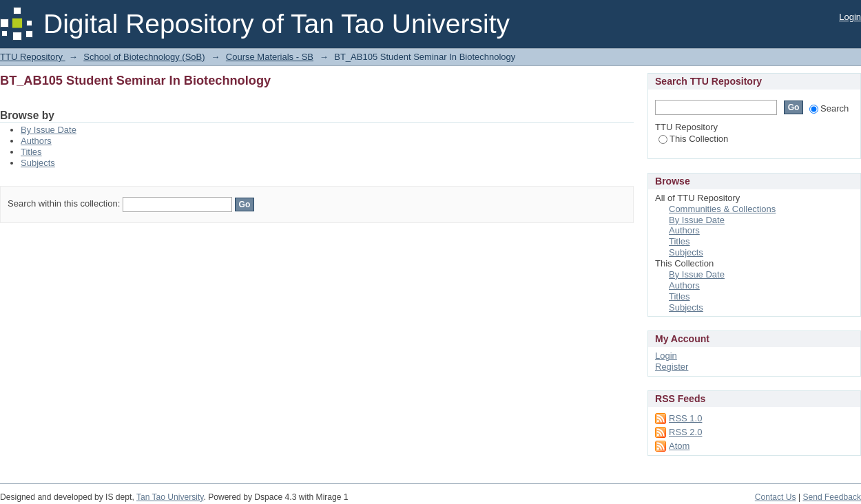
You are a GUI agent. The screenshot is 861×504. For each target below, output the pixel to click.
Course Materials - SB (270, 57)
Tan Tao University (170, 497)
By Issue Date (49, 130)
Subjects (38, 163)
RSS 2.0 (685, 432)
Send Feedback (832, 497)
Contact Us (776, 497)
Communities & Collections (722, 209)
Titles (31, 152)
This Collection (693, 139)
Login (850, 17)
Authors (36, 141)
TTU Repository (33, 57)
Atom (679, 446)
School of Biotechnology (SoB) (144, 57)
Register (672, 367)
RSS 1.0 (685, 418)
